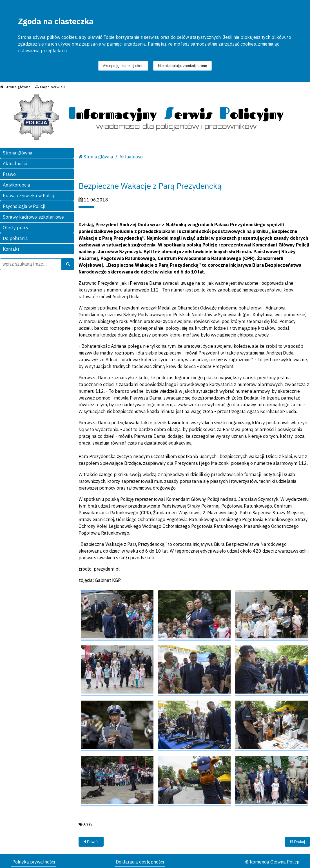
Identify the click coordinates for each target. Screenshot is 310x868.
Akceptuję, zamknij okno (123, 66)
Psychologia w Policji (24, 206)
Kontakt (11, 249)
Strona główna (18, 153)
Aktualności (15, 163)
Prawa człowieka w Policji (29, 196)
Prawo (9, 174)
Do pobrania (15, 238)
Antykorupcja (16, 185)
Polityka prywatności (34, 862)
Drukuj (297, 842)
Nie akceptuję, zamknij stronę (182, 66)
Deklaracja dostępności (140, 862)
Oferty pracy (16, 228)
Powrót (91, 842)
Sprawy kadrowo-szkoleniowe (33, 217)
